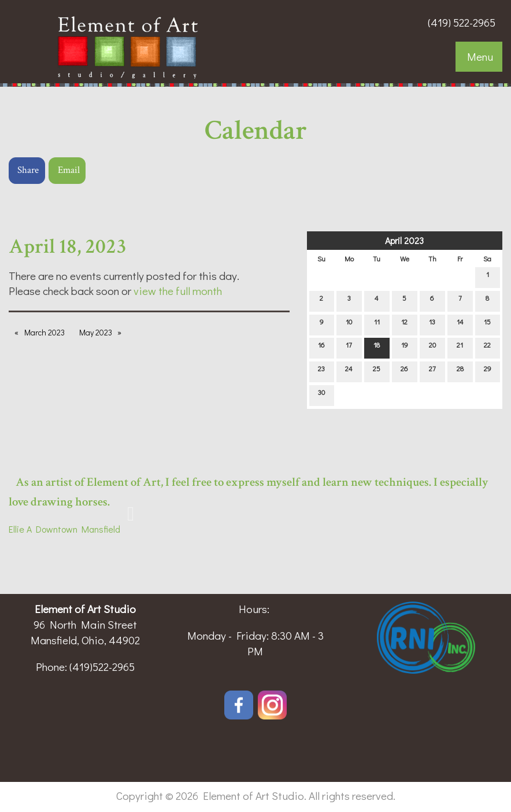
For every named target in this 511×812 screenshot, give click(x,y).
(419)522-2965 (102, 667)
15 (487, 324)
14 (460, 324)
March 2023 (45, 332)
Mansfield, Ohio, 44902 (85, 640)
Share (28, 170)
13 (432, 324)
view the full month (178, 291)
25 (377, 371)
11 (377, 324)
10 (349, 324)
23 (321, 371)
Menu (480, 56)
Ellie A (20, 529)
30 (321, 395)
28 (460, 371)
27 (432, 371)
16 (321, 347)
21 (460, 347)
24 (349, 371)
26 (404, 371)
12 (404, 324)
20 (432, 347)
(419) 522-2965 (462, 22)
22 (487, 347)
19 (405, 347)
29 (488, 371)
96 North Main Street (85, 624)
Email (69, 170)
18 (377, 347)
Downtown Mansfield (76, 529)
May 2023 (96, 332)
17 (349, 347)
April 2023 (404, 240)
